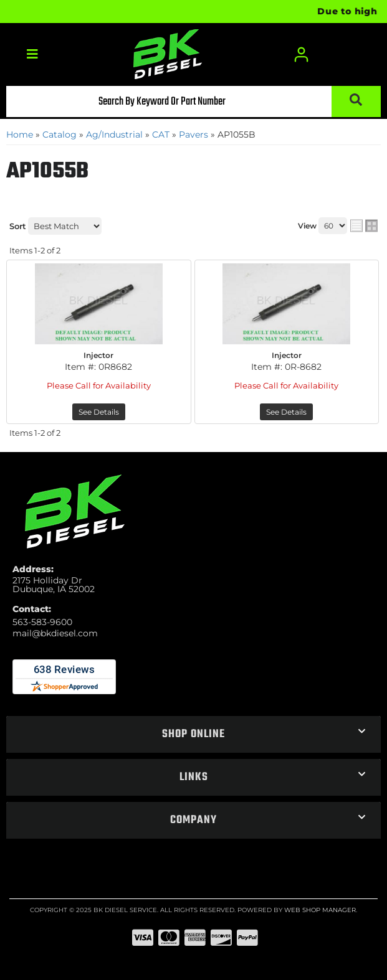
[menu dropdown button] (32, 54)
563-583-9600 (42, 622)
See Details (99, 412)
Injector (98, 355)
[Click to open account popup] (302, 54)
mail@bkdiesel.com (55, 633)
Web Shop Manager (320, 910)
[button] (193, 101)
